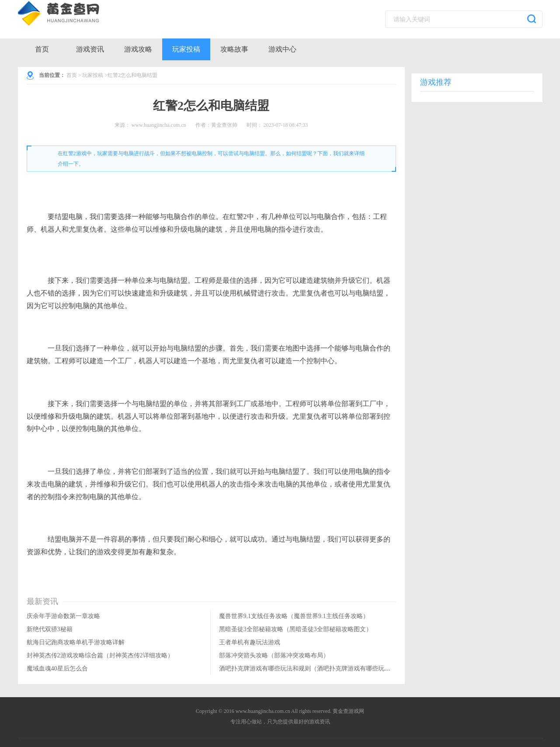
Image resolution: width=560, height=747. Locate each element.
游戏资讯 (90, 49)
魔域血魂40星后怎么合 (57, 669)
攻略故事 (234, 49)
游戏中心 (282, 49)
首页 (42, 49)
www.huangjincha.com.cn (159, 125)
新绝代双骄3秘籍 (50, 629)
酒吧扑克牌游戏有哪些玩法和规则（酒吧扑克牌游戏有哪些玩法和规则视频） (323, 669)
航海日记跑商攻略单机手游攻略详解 (76, 642)
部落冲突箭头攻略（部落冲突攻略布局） (274, 655)
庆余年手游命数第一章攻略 (63, 616)
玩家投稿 (186, 49)
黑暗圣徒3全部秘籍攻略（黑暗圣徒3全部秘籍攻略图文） (296, 629)
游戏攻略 (138, 49)
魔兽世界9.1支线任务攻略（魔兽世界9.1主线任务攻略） (294, 616)
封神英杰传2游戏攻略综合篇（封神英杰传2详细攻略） (100, 655)
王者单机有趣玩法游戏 (250, 642)
